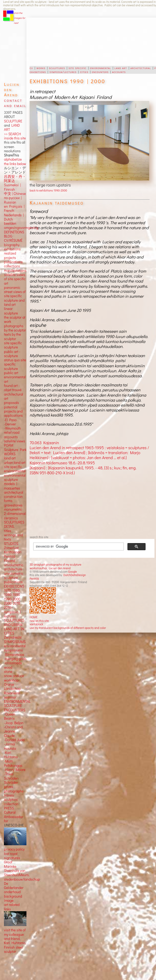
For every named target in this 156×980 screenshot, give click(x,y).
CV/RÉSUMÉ (13, 240)
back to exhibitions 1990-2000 (48, 190)
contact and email (15, 103)
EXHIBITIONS (14, 586)
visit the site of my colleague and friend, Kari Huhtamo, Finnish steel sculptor (15, 941)
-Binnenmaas (14, 655)
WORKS (10, 454)
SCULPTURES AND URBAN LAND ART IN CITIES (14, 627)
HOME (34, 617)
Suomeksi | (12, 185)
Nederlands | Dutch (14, 217)
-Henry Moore (15, 770)
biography (12, 245)
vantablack (36, 624)
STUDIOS (11, 544)
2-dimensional (15, 514)
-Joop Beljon (14, 723)
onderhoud (12, 892)
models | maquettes (12, 486)
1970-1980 (12, 590)
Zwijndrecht (13, 637)
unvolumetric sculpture (14, 576)
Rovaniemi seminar (12, 695)
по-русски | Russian (13, 200)
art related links (12, 907)
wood (8, 667)
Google (73, 571)
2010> (8, 607)
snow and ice (14, 676)
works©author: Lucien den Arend (50, 568)
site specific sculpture (13, 345)
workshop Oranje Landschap (12, 685)
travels (9, 795)
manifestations (15, 271)
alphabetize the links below (15, 161)
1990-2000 (12, 599)
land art (121, 68)
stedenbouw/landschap (22, 879)
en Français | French (14, 209)
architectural (141, 68)
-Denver (10, 424)
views (21, 441)
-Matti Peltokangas (13, 763)
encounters (100, 72)
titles (7, 531)
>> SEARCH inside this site (15, 136)
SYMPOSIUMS (15, 642)
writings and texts (13, 537)
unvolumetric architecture (14, 567)
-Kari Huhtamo (11, 755)
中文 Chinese (15, 194)
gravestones (13, 505)
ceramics (11, 518)
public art (11, 373)
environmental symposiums (15, 648)
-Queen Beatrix (10, 716)
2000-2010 (12, 603)
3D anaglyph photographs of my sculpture (55, 564)
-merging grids (15, 659)
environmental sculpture (15, 477)
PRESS (9, 808)
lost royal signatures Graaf (12, 858)
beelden (10, 223)
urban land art (15, 463)
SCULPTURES (14, 522)
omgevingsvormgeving (21, 228)
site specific (78, 68)
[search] (75, 547)
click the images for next (19, 18)
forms (8, 501)
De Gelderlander (14, 886)
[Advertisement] (81, 42)
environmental (101, 68)
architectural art (13, 396)
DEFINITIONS (14, 232)
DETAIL (9, 526)
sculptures (57, 68)
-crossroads (13, 663)
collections (12, 266)
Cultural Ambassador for (13, 817)
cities (84, 72)
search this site (39, 537)
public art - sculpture (12, 354)
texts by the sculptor (12, 336)
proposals (11, 403)
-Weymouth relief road (12, 430)
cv (31, 68)
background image (13, 898)
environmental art (15, 379)
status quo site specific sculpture (15, 364)
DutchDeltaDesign (75, 575)
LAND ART (12, 127)
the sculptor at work (15, 319)
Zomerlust (11, 548)
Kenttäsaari (13, 552)
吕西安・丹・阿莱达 (15, 179)
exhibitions (38, 72)
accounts (119, 72)
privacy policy (14, 849)
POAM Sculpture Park (15, 447)
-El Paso (10, 420)
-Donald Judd (14, 740)
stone (8, 672)
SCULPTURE (13, 121)
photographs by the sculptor (15, 328)
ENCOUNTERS (15, 710)
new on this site (39, 621)
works (41, 68)
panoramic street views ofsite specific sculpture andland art (15, 296)
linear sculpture (11, 311)
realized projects (10, 255)
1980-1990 (12, 595)
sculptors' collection (11, 802)
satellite (10, 441)
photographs (14, 791)
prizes (9, 787)
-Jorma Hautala (10, 746)
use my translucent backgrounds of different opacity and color (68, 628)
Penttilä (34, 579)
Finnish (9, 189)
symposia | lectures (12, 614)
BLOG (8, 236)
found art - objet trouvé (13, 388)
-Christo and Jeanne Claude (13, 731)
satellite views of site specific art (15, 279)
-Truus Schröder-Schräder (11, 778)
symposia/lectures (63, 72)
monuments (13, 509)
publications (13, 262)
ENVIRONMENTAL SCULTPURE (17, 703)
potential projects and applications (13, 411)
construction (13, 497)
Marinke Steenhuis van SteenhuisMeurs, (17, 871)
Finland (9, 561)
